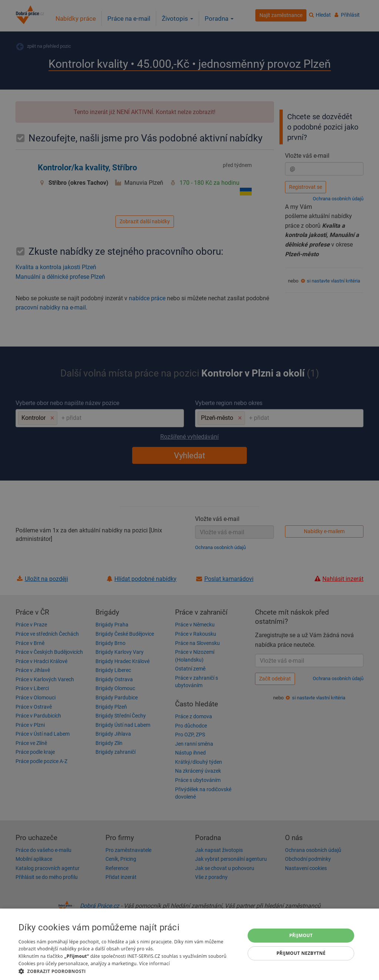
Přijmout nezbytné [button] (301, 953)
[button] (128, 971)
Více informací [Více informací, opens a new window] (155, 964)
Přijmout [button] (301, 935)
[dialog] (189, 944)
